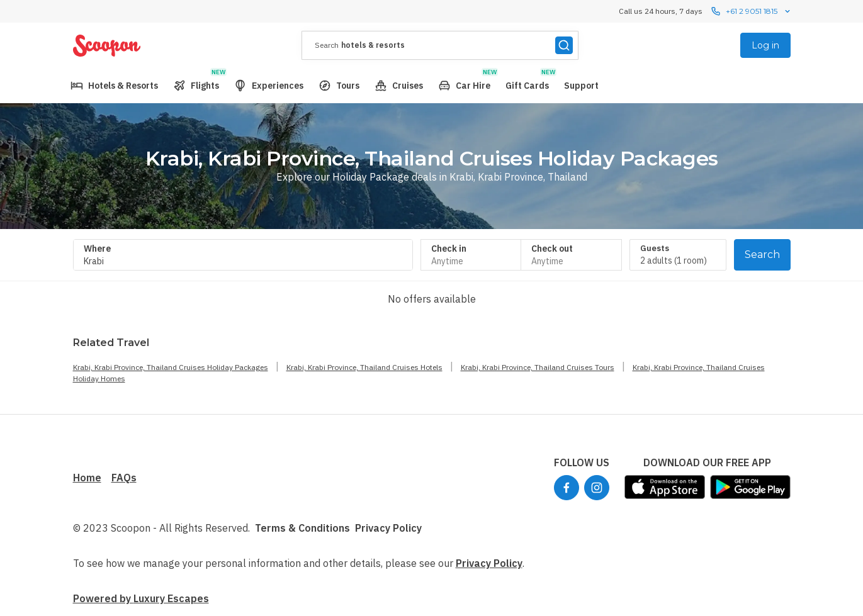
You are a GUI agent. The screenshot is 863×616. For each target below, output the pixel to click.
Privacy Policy (388, 528)
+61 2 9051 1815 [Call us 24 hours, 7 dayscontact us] (752, 11)
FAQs (124, 478)
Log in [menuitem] (765, 45)
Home (87, 478)
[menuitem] (114, 86)
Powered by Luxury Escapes (141, 598)
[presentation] (440, 45)
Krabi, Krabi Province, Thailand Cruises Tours (538, 367)
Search (762, 255)
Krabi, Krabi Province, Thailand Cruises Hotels (364, 367)
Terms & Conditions (302, 528)
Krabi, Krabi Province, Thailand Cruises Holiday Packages (171, 367)
